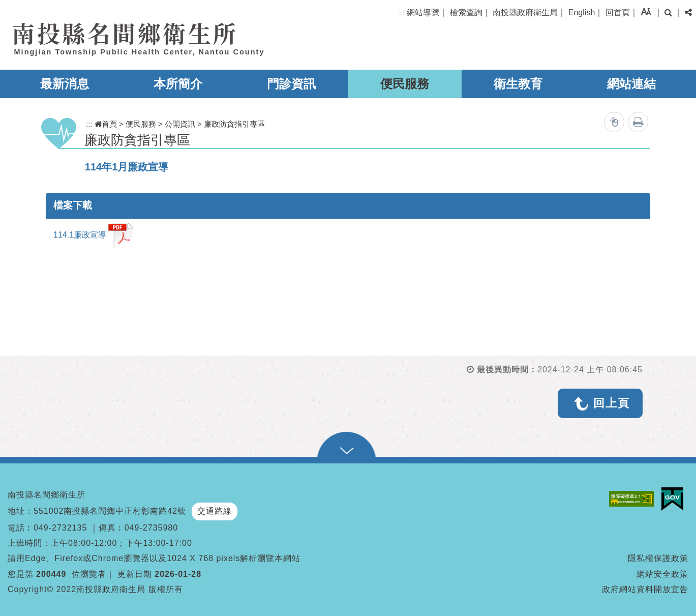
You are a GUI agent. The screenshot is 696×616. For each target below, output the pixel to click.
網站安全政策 (662, 574)
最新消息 (65, 84)
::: (402, 13)
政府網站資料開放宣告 (645, 589)
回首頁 (618, 12)
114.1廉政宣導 (93, 236)
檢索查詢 (466, 12)
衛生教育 (518, 84)
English (582, 12)
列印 (638, 122)
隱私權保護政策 (658, 558)
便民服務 (405, 84)
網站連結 (631, 84)
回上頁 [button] (612, 403)
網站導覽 (423, 12)
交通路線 (215, 511)
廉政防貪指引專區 (234, 124)
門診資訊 (291, 84)
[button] (646, 11)
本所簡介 (178, 84)
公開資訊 (180, 124)
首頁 (106, 124)
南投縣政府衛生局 (525, 12)
